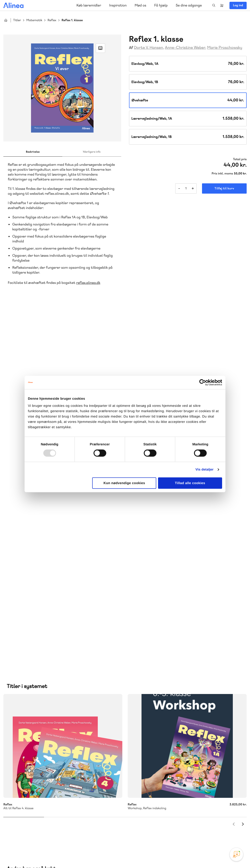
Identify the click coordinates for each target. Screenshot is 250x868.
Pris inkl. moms (222, 174)
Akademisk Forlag (25, 738)
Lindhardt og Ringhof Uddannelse (58, 733)
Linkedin (233, 835)
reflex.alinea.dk (88, 283)
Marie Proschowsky (225, 48)
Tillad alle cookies (190, 483)
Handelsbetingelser (206, 855)
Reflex (52, 20)
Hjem (6, 20)
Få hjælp (161, 5)
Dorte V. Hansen (148, 48)
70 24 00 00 (157, 809)
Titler (17, 20)
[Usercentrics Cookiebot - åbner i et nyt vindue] (203, 383)
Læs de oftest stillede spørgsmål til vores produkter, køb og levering (59, 817)
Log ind (238, 5)
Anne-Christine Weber (185, 48)
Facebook (212, 835)
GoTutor (59, 738)
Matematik (34, 20)
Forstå (16, 744)
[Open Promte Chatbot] (236, 854)
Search (214, 5)
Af (131, 48)
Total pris (240, 159)
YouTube (223, 835)
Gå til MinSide (151, 767)
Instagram (201, 835)
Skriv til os (156, 715)
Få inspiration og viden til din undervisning (171, 738)
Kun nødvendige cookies (124, 483)
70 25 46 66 (157, 705)
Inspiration (118, 5)
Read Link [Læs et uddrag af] (100, 48)
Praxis (45, 738)
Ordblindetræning (81, 738)
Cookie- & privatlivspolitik (174, 855)
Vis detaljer (205, 470)
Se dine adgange (189, 5)
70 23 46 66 (30, 782)
